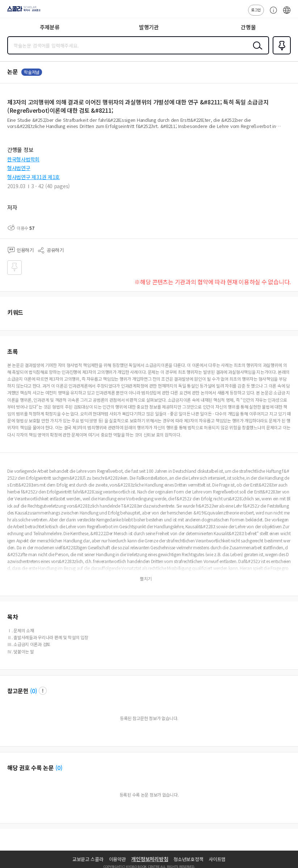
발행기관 (149, 27)
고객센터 (272, 14)
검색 (256, 51)
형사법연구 (19, 168)
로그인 (256, 10)
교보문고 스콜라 (88, 859)
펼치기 (289, 129)
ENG (287, 14)
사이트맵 (217, 859)
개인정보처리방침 (150, 859)
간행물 (248, 27)
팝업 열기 (43, 691)
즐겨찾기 (280, 54)
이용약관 (117, 859)
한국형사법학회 (23, 159)
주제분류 (50, 27)
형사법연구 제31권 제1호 (33, 177)
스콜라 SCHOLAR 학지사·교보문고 (22, 11)
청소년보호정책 (188, 859)
